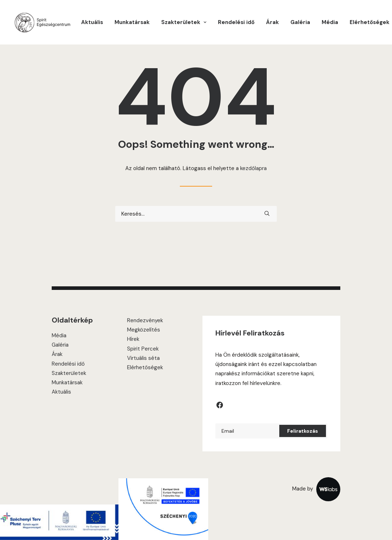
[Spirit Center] (42, 22)
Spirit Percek (143, 349)
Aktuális (92, 22)
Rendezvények (145, 320)
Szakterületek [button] (184, 22)
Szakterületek (69, 373)
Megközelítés (144, 330)
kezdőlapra (253, 168)
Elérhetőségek (370, 22)
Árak (272, 22)
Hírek (133, 339)
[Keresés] (196, 214)
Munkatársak (132, 22)
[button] (267, 213)
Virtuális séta (143, 358)
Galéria (300, 22)
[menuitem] (92, 22)
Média (330, 22)
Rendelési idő (236, 22)
